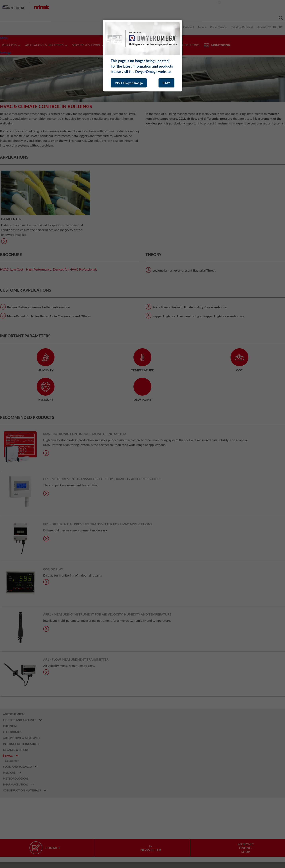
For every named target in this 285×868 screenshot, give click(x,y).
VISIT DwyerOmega (129, 83)
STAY (166, 83)
